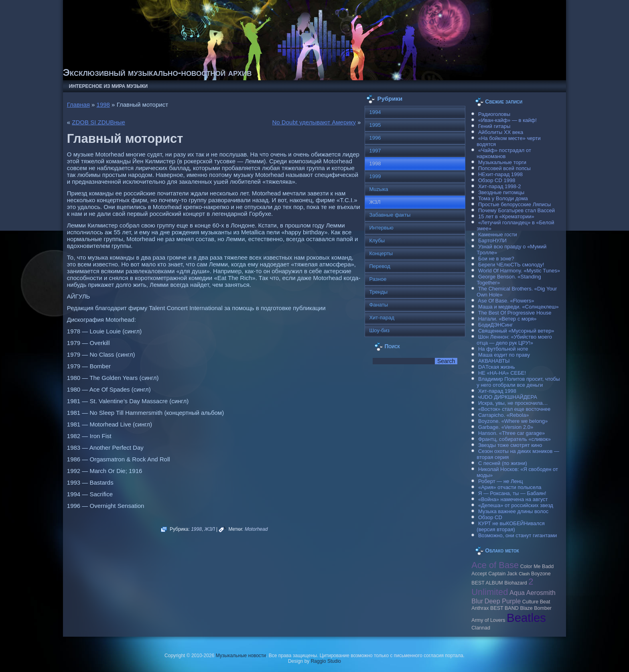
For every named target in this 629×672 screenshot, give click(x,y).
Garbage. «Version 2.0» (506, 427)
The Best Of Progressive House (515, 313)
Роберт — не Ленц (500, 481)
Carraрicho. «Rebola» (503, 415)
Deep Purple (503, 601)
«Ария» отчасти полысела (510, 487)
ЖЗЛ (210, 529)
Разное (378, 279)
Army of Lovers (488, 620)
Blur (477, 601)
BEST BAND (504, 608)
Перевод (379, 266)
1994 (375, 112)
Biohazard (515, 583)
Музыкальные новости (241, 656)
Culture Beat (536, 602)
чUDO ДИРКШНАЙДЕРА (508, 397)
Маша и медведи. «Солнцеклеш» (518, 307)
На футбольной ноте (503, 349)
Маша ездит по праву (504, 355)
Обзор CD (490, 517)
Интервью (381, 228)
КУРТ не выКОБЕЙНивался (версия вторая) (510, 526)
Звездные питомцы (501, 192)
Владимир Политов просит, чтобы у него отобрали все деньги (518, 382)
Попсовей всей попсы (504, 168)
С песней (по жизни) (503, 463)
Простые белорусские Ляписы (514, 204)
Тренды (378, 292)
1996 (375, 138)
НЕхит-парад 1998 (500, 174)
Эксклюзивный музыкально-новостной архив (157, 72)
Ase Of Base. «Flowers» (506, 301)
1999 (375, 176)
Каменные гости (498, 234)
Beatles (526, 618)
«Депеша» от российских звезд (516, 505)
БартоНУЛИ (492, 241)
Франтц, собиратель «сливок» (514, 439)
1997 (375, 151)
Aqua (517, 593)
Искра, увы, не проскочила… (513, 403)
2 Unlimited (502, 587)
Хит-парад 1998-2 (500, 186)
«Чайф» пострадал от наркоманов (504, 153)
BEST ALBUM (487, 583)
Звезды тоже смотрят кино (510, 445)
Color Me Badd (537, 566)
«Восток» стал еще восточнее (514, 409)
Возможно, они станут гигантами (517, 535)
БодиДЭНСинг (495, 325)
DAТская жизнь (497, 367)
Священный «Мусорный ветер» (516, 331)
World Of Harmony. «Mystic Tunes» (519, 271)
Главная (78, 105)
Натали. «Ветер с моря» (507, 319)
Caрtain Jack (503, 574)
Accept (479, 574)
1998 (103, 105)
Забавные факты (390, 215)
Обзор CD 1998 (497, 180)
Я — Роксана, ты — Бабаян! (512, 493)
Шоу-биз (379, 330)
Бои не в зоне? (496, 259)
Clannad (481, 628)
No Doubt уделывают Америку (314, 122)
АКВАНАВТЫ (494, 361)
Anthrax (480, 608)
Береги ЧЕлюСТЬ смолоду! (511, 265)
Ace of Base (495, 565)
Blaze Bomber (536, 608)
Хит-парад (382, 318)
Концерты (381, 253)
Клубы (377, 241)
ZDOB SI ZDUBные (98, 122)
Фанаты (378, 305)
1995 (375, 125)
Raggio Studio (326, 661)
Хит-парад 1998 (497, 391)
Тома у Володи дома (503, 198)
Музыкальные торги (502, 162)
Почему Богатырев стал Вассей (516, 210)
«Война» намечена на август (513, 499)
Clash (524, 574)
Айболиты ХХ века (501, 132)
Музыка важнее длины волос (513, 511)
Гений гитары (494, 126)
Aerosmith (541, 593)
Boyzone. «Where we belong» (513, 421)
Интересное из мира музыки (108, 86)
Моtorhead (256, 529)
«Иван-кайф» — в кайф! (507, 120)
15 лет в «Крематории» (506, 216)
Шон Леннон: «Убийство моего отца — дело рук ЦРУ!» (514, 340)
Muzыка (378, 189)
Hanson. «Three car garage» (511, 433)
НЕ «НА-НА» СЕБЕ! (502, 373)
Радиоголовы (494, 114)
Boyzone (541, 574)
